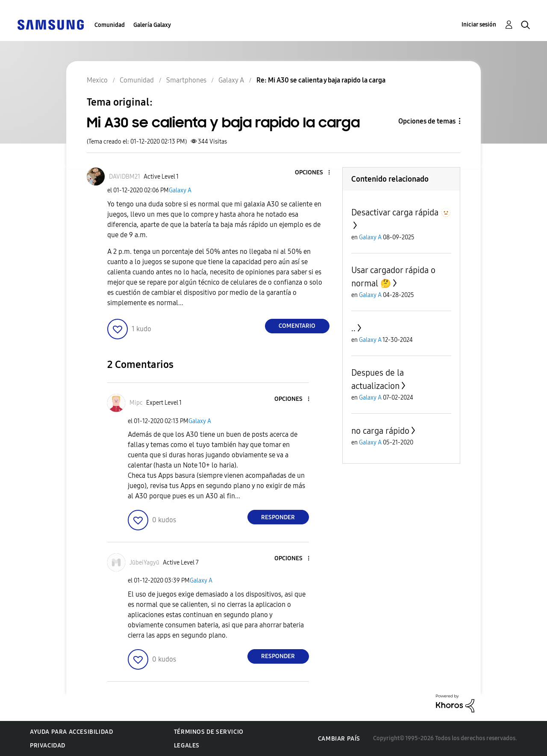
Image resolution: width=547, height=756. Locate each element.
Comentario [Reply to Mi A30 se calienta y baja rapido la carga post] (297, 326)
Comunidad (110, 25)
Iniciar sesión (479, 25)
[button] (315, 173)
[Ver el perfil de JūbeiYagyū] (144, 563)
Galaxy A (180, 190)
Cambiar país (339, 739)
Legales (187, 746)
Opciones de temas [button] (427, 121)
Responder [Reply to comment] (278, 517)
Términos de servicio (209, 732)
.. (353, 328)
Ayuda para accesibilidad (71, 732)
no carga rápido (380, 431)
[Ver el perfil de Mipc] (136, 403)
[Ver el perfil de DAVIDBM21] (125, 177)
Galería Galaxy (152, 25)
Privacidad (48, 746)
